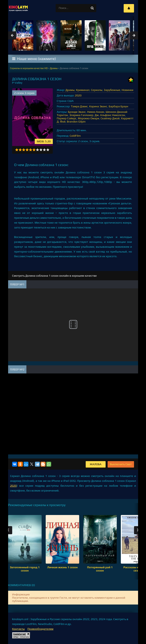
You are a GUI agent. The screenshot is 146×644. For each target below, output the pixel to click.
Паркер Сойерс (67, 118)
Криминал (83, 90)
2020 (78, 95)
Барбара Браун (118, 106)
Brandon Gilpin (76, 122)
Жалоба (96, 464)
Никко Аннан (96, 112)
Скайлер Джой (110, 118)
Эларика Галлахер (81, 115)
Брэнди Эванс (77, 112)
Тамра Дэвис (79, 106)
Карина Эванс (98, 106)
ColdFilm (75, 136)
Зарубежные (112, 90)
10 (48, 150)
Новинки (127, 90)
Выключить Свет (121, 464)
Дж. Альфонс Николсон (110, 115)
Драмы (70, 90)
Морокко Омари (89, 118)
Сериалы (97, 90)
